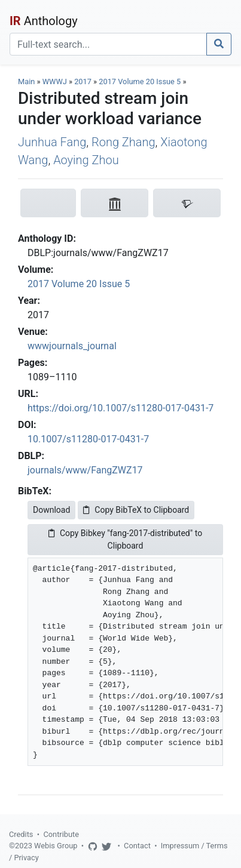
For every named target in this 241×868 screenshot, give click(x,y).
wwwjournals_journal (72, 346)
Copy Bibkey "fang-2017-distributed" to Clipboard (125, 539)
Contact (137, 846)
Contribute (61, 834)
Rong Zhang (123, 142)
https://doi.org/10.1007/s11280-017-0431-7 (120, 408)
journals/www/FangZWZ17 (85, 470)
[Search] (108, 44)
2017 (83, 81)
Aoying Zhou (86, 160)
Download (51, 510)
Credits (21, 834)
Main (26, 81)
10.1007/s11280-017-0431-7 (88, 439)
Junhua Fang (52, 142)
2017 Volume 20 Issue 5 (141, 81)
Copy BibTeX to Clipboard (136, 510)
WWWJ (55, 81)
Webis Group (56, 846)
